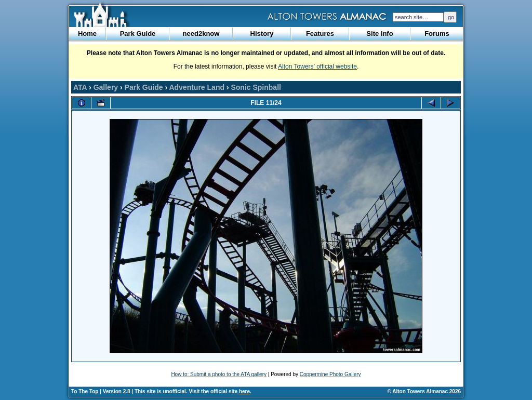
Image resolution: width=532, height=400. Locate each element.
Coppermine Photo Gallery (330, 374)
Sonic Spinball (256, 87)
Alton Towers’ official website (317, 66)
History (262, 34)
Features (320, 34)
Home (87, 34)
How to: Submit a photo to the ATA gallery (219, 374)
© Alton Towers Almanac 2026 (424, 391)
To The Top (85, 391)
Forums (437, 34)
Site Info (380, 34)
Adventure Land (197, 87)
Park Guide (138, 34)
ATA (80, 87)
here (244, 391)
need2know (201, 34)
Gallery (106, 87)
